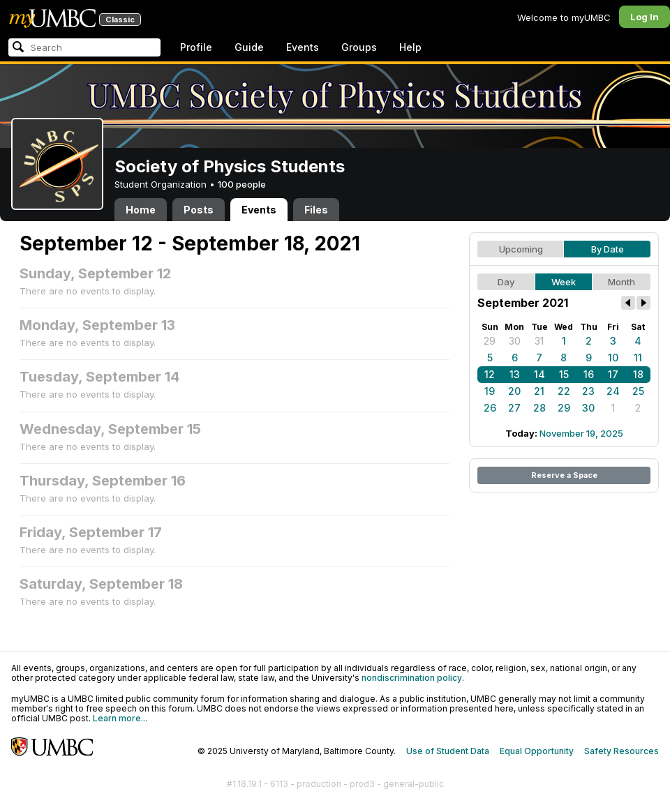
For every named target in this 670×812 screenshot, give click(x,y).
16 (589, 374)
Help (410, 47)
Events (303, 47)
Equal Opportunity (537, 751)
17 (613, 374)
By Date (608, 249)
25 (638, 391)
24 (613, 391)
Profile (196, 47)
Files (316, 210)
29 (490, 341)
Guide (249, 47)
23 (588, 391)
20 (514, 391)
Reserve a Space (564, 475)
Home (141, 210)
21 (539, 391)
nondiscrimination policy (412, 678)
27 (514, 408)
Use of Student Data (448, 751)
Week (564, 282)
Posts (199, 210)
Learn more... (120, 718)
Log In (645, 17)
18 (638, 374)
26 (490, 408)
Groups (359, 47)
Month (621, 282)
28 (539, 408)
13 (515, 374)
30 (515, 341)
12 (490, 374)
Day (506, 282)
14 (539, 374)
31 (539, 341)
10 (613, 358)
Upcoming (521, 249)
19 (490, 391)
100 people (242, 184)
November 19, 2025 (581, 433)
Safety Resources (621, 751)
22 (564, 391)
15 (564, 374)
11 (638, 358)
